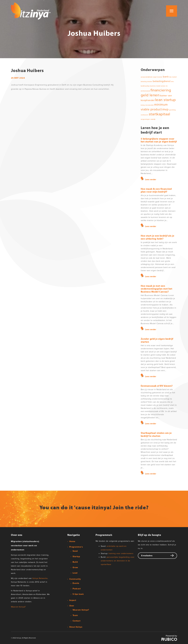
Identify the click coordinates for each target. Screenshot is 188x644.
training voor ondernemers (121, 553)
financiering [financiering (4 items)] (161, 90)
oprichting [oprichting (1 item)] (172, 110)
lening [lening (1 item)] (143, 105)
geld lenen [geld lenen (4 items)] (150, 95)
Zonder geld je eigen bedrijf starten (157, 340)
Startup (76, 557)
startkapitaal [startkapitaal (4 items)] (159, 114)
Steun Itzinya (76, 627)
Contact (76, 621)
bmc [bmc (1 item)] (173, 82)
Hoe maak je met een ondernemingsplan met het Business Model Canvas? (157, 289)
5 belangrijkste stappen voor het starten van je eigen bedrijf (159, 140)
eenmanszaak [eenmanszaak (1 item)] (145, 91)
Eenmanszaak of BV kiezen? (157, 386)
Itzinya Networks (40, 578)
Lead (75, 573)
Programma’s (76, 547)
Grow (75, 567)
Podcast (77, 589)
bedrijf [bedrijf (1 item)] (174, 77)
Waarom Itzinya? (18, 607)
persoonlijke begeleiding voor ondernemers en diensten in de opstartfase (118, 561)
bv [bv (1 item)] (167, 86)
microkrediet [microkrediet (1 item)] (149, 105)
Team (75, 615)
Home (72, 541)
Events (76, 583)
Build (75, 562)
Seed (75, 551)
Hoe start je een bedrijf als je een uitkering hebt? (158, 237)
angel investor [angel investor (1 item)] (158, 77)
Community (75, 579)
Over (72, 606)
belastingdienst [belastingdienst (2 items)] (162, 81)
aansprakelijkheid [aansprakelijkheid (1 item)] (147, 77)
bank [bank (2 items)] (166, 77)
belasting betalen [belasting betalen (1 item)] (146, 82)
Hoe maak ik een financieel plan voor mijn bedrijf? (156, 190)
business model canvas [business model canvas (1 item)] (158, 86)
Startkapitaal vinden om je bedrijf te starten (156, 434)
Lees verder (151, 180)
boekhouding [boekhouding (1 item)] (145, 86)
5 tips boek (78, 594)
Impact (73, 600)
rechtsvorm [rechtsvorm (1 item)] (145, 115)
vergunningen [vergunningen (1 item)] (145, 119)
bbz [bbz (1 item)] (171, 77)
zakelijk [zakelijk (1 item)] (153, 119)
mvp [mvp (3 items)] (165, 109)
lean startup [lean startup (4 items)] (165, 100)
